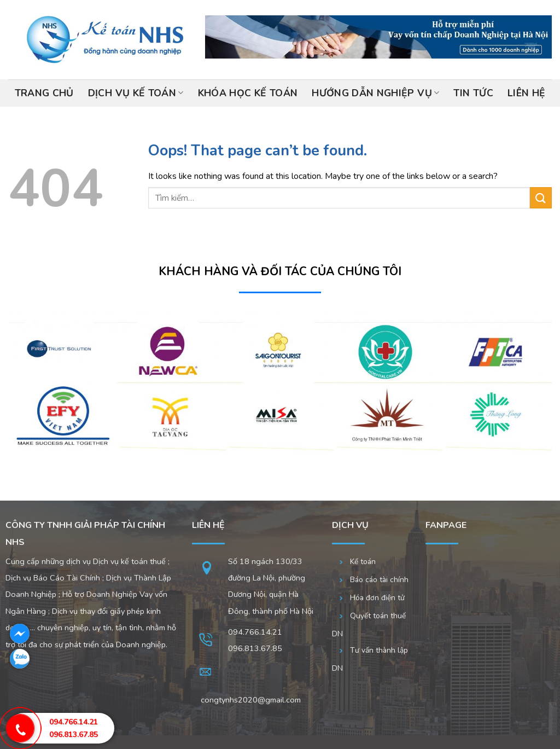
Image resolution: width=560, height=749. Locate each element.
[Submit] (541, 198)
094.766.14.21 (255, 632)
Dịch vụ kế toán (136, 93)
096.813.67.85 (74, 735)
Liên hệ (526, 93)
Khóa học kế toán (248, 93)
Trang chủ (44, 93)
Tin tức (473, 93)
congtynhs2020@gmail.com (251, 700)
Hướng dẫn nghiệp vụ (375, 93)
